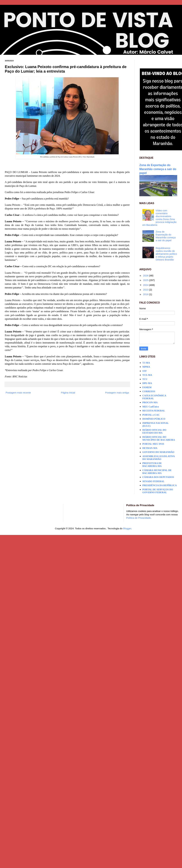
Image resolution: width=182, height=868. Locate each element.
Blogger (127, 528)
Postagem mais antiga (117, 393)
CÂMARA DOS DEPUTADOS (158, 477)
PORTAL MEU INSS (153, 444)
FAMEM (147, 387)
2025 (146, 280)
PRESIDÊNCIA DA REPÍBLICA (160, 485)
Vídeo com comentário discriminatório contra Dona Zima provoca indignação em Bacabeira (159, 218)
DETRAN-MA (150, 448)
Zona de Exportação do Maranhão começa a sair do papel (158, 169)
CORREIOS (149, 391)
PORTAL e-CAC (151, 415)
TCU (145, 379)
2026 (146, 275)
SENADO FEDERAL (153, 481)
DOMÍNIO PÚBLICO (154, 419)
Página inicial (68, 393)
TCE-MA (147, 375)
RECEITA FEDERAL (154, 411)
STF (145, 371)
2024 (146, 285)
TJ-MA (146, 363)
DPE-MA (147, 383)
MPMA (146, 367)
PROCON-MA (150, 402)
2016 (146, 294)
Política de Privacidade (138, 518)
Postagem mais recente (18, 393)
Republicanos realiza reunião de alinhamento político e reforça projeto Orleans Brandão (166, 254)
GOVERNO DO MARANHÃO (158, 452)
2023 (146, 290)
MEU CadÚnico (151, 407)
